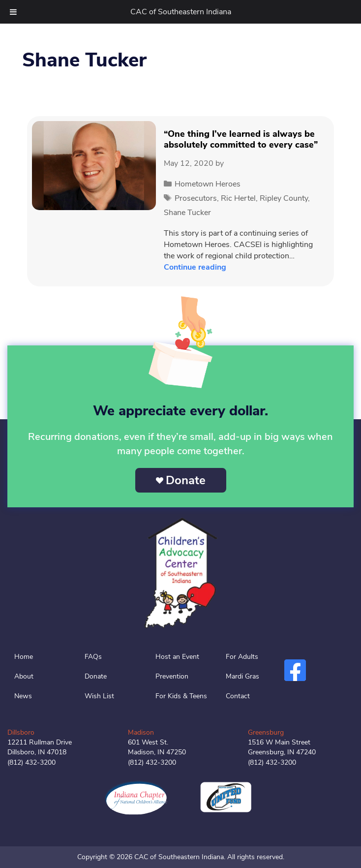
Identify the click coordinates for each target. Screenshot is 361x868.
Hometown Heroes (208, 184)
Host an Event (177, 657)
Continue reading (195, 267)
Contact (238, 696)
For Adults (242, 657)
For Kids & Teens (181, 696)
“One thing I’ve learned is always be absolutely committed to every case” (241, 139)
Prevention (172, 676)
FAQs (93, 657)
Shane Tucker (187, 213)
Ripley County (284, 198)
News (23, 696)
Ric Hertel (238, 198)
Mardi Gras (242, 676)
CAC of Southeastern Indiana (181, 12)
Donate (186, 480)
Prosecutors (196, 198)
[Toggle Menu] (13, 12)
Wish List (99, 696)
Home (24, 657)
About (24, 676)
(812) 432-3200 (31, 762)
